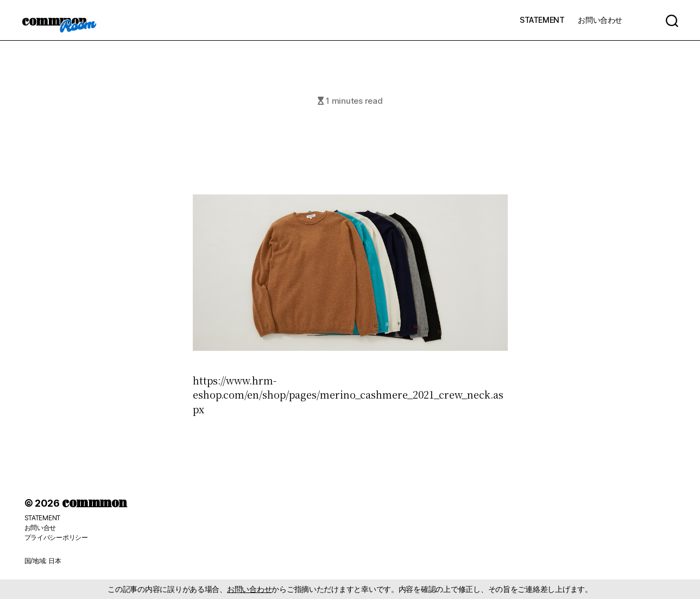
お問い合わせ (600, 20)
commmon (54, 20)
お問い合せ (40, 528)
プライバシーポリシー (56, 537)
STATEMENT (542, 20)
